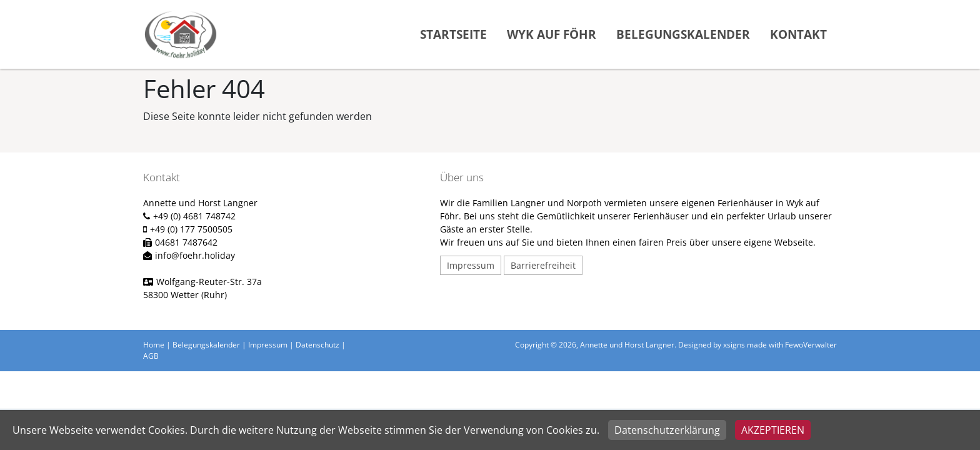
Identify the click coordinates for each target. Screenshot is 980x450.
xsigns (734, 345)
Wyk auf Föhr (552, 34)
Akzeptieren (773, 430)
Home (154, 345)
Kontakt (798, 34)
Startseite (453, 34)
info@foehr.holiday (195, 255)
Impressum (471, 265)
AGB (151, 356)
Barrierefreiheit (543, 265)
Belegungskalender (683, 34)
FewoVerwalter (811, 345)
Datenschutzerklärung (667, 430)
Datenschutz (317, 345)
